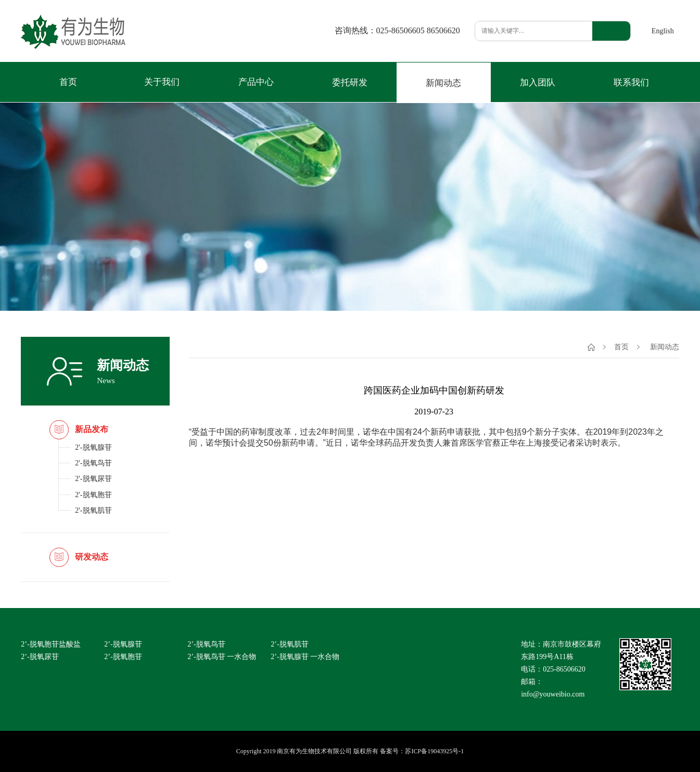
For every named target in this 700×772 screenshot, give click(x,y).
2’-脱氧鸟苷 (206, 644)
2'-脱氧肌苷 (93, 510)
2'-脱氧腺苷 (93, 447)
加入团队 (538, 83)
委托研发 (350, 83)
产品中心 (256, 82)
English (663, 31)
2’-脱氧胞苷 (123, 657)
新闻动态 (443, 83)
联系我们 (631, 83)
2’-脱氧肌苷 (289, 644)
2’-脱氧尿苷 (40, 657)
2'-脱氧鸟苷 (93, 463)
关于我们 (162, 82)
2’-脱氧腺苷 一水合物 (305, 657)
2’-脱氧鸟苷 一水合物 (222, 657)
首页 (68, 82)
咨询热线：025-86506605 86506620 (397, 31)
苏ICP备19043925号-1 (434, 751)
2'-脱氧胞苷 (93, 495)
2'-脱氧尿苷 (93, 479)
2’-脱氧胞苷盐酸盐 (50, 644)
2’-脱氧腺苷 (123, 644)
